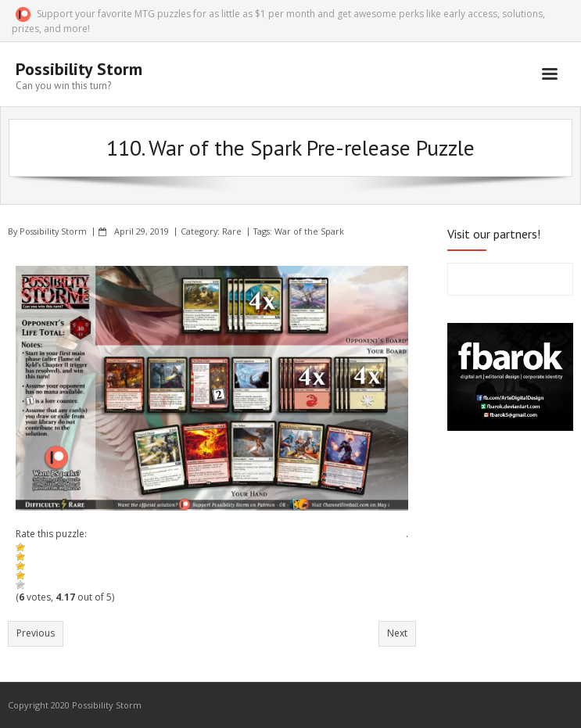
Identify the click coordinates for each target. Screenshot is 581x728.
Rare (232, 231)
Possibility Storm (53, 231)
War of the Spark (309, 231)
